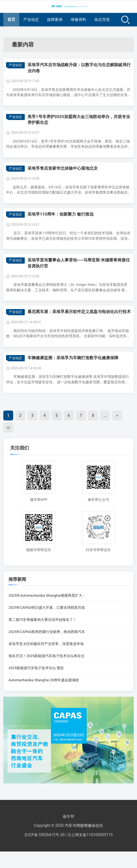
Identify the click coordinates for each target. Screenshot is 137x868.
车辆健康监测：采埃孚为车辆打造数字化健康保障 (73, 358)
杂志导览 (102, 19)
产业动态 (31, 19)
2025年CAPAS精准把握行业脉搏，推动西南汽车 (47, 632)
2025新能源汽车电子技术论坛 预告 (36, 668)
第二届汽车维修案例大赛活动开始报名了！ (43, 620)
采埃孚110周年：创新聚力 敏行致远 (61, 214)
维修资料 (78, 19)
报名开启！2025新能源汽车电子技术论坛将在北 (46, 656)
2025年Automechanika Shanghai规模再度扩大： (47, 595)
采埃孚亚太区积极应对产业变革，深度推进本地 (46, 644)
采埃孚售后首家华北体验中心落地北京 (63, 168)
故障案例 (55, 19)
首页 (11, 19)
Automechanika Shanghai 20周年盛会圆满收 (44, 680)
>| (8, 428)
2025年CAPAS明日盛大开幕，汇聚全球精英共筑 (47, 608)
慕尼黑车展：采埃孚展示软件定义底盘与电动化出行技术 (79, 312)
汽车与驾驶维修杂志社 (84, 825)
